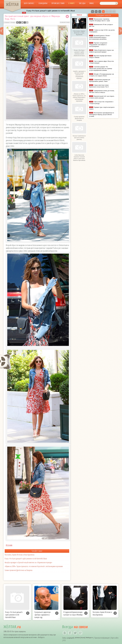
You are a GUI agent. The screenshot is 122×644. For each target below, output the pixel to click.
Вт (96, 12)
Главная (7, 22)
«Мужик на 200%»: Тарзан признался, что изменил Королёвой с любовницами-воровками (34, 566)
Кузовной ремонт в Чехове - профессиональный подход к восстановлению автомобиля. (100, 37)
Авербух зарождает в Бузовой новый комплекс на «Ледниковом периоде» (28, 562)
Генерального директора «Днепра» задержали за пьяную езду (42, 615)
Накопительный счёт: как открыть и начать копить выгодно (102, 97)
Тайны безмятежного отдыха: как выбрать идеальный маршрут (101, 51)
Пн (93, 12)
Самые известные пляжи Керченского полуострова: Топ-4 (99, 86)
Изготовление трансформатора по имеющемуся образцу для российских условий (102, 115)
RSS (65, 640)
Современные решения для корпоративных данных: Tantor (100, 80)
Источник (9, 545)
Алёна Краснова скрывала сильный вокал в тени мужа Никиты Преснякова (79, 158)
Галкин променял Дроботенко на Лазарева (19, 570)
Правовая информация (102, 638)
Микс (92, 3)
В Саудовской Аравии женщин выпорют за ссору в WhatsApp (73, 613)
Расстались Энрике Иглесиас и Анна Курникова (20, 555)
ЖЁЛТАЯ (12, 4)
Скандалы (43, 3)
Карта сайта (115, 638)
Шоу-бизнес (29, 3)
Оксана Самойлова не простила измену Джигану (79, 138)
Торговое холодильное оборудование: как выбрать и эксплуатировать (98, 45)
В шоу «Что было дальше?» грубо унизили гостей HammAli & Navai (51, 11)
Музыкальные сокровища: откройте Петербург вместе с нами (100, 20)
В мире (72, 3)
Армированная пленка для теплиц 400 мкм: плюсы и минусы (102, 92)
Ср (100, 12)
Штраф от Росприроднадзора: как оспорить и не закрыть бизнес (102, 75)
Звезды (82, 3)
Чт (103, 12)
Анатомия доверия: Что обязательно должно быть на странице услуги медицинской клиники (101, 68)
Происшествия (58, 3)
